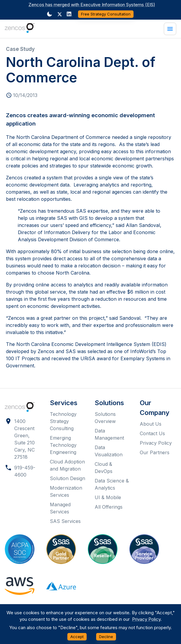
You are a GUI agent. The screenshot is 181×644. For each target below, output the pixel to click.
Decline (106, 637)
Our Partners (155, 452)
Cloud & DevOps (104, 468)
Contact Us (152, 433)
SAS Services (65, 521)
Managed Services (60, 508)
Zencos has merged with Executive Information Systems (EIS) (92, 5)
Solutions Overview (105, 418)
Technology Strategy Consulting (63, 421)
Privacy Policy (156, 443)
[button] (60, 14)
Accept (77, 637)
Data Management (109, 434)
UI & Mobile (108, 497)
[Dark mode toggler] (50, 14)
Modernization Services (66, 491)
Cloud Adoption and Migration (67, 465)
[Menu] (170, 29)
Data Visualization (109, 451)
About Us (151, 424)
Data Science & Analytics (112, 484)
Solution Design (68, 478)
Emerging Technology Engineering (63, 445)
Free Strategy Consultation (106, 14)
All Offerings (109, 507)
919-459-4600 (25, 471)
